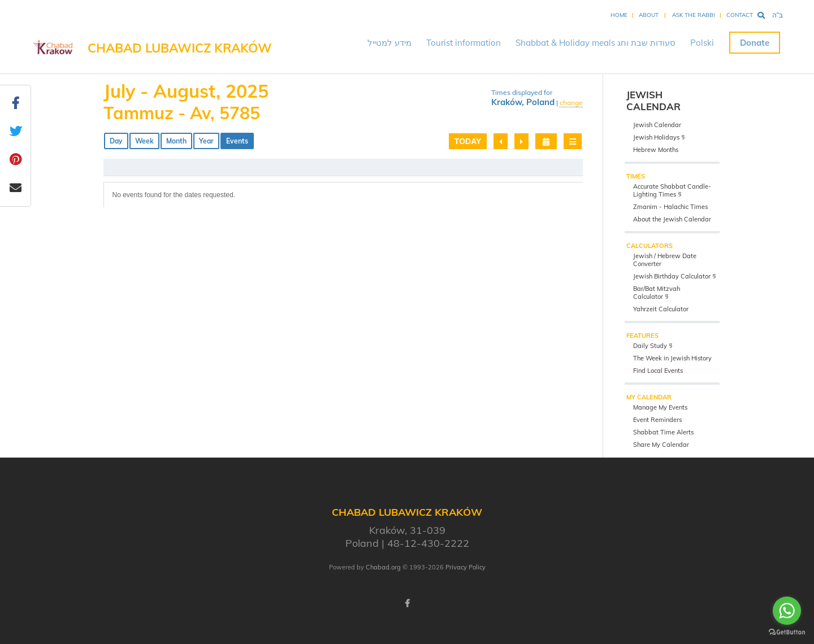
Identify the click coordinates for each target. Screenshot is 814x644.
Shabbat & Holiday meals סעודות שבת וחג (596, 43)
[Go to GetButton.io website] (787, 632)
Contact (740, 15)
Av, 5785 (225, 113)
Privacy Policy (466, 567)
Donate (755, 43)
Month (176, 141)
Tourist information (464, 43)
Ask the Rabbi (694, 15)
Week (144, 141)
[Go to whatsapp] (787, 611)
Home (619, 15)
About (649, 15)
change (571, 103)
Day (116, 141)
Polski (702, 43)
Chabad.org (383, 567)
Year (206, 141)
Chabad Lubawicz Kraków (180, 48)
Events (237, 141)
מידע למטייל (389, 43)
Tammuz (138, 113)
